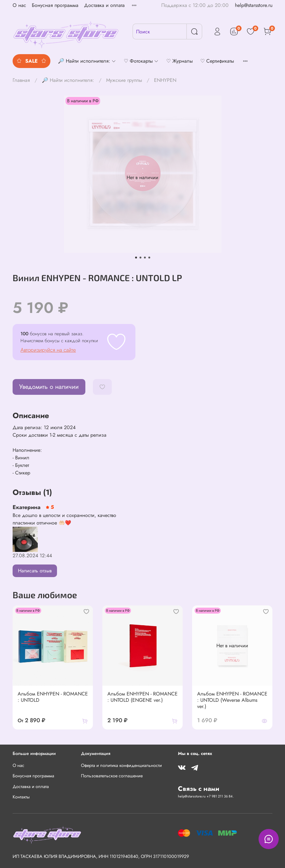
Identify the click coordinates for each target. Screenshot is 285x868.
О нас (19, 5)
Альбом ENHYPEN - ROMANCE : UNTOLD (53, 697)
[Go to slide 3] (145, 258)
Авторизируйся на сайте (48, 350)
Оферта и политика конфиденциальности (121, 765)
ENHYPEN (165, 80)
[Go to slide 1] (136, 258)
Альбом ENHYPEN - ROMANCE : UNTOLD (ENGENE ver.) (142, 697)
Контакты (21, 797)
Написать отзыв (35, 571)
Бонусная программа (55, 5)
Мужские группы (124, 80)
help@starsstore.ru (254, 5)
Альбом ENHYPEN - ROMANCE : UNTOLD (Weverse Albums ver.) (232, 700)
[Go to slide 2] (140, 258)
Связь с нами (199, 789)
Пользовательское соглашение (112, 776)
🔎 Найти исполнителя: (68, 80)
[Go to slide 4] (149, 258)
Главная (21, 80)
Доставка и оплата (104, 5)
